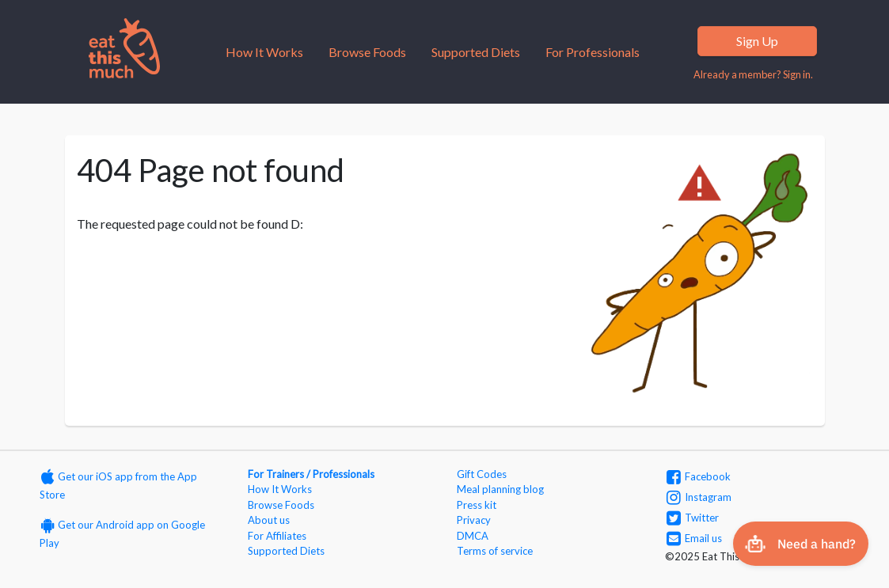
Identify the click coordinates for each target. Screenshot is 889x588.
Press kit (477, 505)
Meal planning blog (500, 489)
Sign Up (757, 41)
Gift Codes (482, 474)
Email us (694, 538)
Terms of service (495, 551)
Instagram (699, 497)
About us (269, 520)
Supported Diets (476, 52)
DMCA (473, 536)
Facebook (699, 476)
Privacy (474, 520)
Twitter (693, 518)
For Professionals (593, 52)
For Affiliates (277, 536)
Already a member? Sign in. (753, 74)
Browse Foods (367, 52)
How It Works (264, 52)
